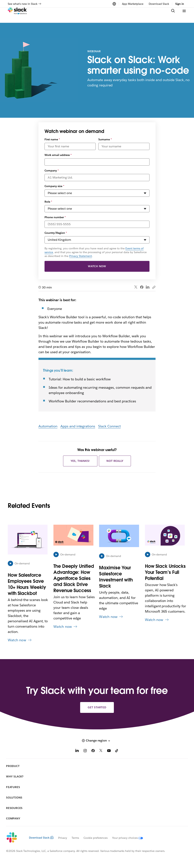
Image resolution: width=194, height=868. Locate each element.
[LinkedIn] (77, 751)
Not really (115, 461)
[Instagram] (85, 751)
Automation (48, 426)
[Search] (173, 15)
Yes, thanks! (80, 461)
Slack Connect (109, 426)
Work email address (58, 155)
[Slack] (17, 15)
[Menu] (184, 15)
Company (52, 171)
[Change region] (114, 4)
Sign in (180, 4)
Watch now (97, 266)
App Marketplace (133, 4)
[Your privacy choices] (125, 838)
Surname (105, 139)
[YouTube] (109, 751)
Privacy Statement (81, 256)
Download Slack (159, 4)
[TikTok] (117, 751)
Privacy (63, 838)
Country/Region (56, 233)
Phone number (55, 217)
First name (52, 139)
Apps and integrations (78, 426)
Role (48, 202)
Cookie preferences (96, 838)
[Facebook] (93, 751)
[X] (101, 751)
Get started (97, 707)
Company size (54, 186)
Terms (75, 838)
